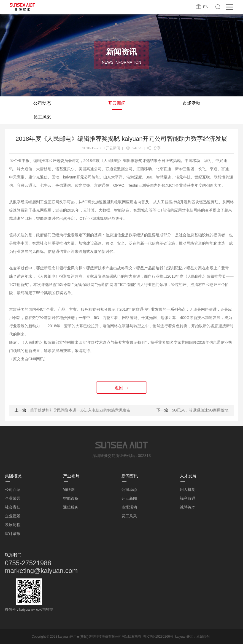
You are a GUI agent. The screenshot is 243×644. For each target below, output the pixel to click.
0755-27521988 (28, 563)
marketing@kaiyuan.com (41, 571)
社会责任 (13, 507)
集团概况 (13, 476)
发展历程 (13, 525)
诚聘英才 (188, 507)
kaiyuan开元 (184, 637)
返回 (121, 388)
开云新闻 (117, 103)
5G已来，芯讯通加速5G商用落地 (200, 410)
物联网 (69, 489)
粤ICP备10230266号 (158, 637)
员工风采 (42, 117)
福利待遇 (188, 498)
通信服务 (71, 507)
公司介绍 (13, 489)
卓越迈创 (203, 637)
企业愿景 (13, 516)
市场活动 (191, 103)
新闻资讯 (130, 476)
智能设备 (71, 498)
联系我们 (13, 555)
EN (206, 7)
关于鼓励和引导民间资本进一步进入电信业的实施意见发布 (80, 410)
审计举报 (13, 534)
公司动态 (42, 103)
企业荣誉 (13, 498)
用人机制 (188, 489)
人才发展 (188, 476)
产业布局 (71, 476)
